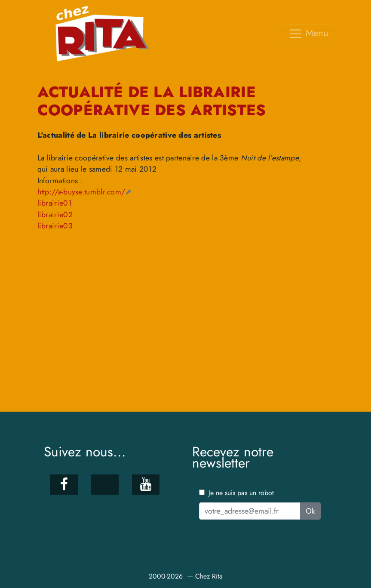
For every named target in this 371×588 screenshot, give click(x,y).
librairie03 (55, 226)
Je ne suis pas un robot (236, 493)
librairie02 (55, 215)
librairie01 (55, 203)
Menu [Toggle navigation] (308, 33)
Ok (310, 511)
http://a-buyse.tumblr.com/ (81, 192)
